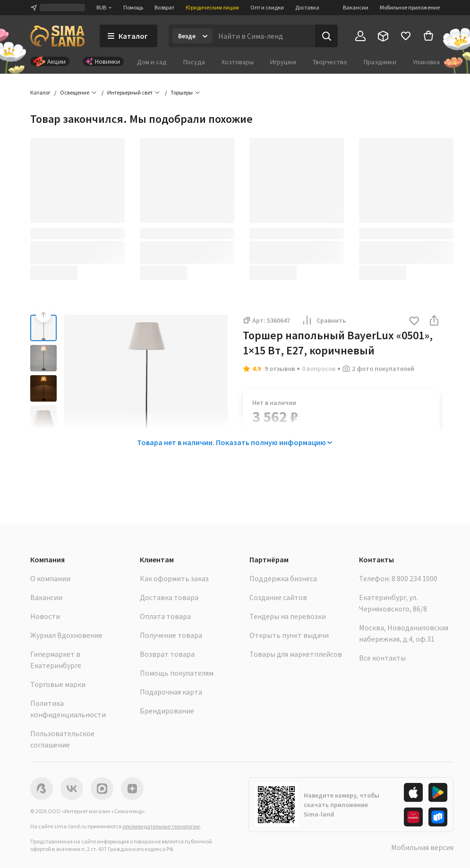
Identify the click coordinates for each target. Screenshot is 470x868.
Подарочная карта (171, 692)
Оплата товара (165, 616)
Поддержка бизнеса (283, 578)
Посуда (194, 62)
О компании (50, 578)
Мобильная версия (422, 847)
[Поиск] (326, 36)
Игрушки (283, 62)
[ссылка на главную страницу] (57, 36)
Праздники (380, 62)
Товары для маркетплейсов (296, 654)
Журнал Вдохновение (66, 635)
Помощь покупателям (177, 673)
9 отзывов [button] (280, 369)
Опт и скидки (267, 7)
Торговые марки (58, 684)
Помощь (133, 7)
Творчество (330, 62)
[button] (414, 322)
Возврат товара (167, 654)
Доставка (307, 7)
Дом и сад (152, 62)
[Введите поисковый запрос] (264, 36)
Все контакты (382, 658)
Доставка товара (169, 597)
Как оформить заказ (174, 578)
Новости (45, 616)
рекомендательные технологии (161, 826)
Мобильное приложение (410, 7)
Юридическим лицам (212, 7)
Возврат (164, 7)
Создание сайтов (278, 597)
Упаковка (426, 62)
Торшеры (182, 92)
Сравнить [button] (324, 320)
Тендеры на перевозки (288, 616)
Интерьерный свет (130, 92)
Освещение (75, 92)
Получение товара (171, 635)
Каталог (40, 92)
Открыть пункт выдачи (289, 635)
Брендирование (167, 711)
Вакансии (356, 7)
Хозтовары (238, 62)
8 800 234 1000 (414, 578)
